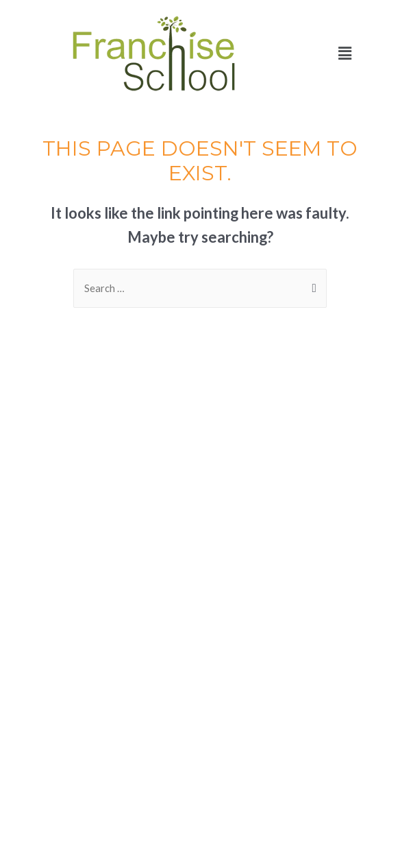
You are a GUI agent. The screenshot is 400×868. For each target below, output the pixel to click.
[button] (345, 53)
